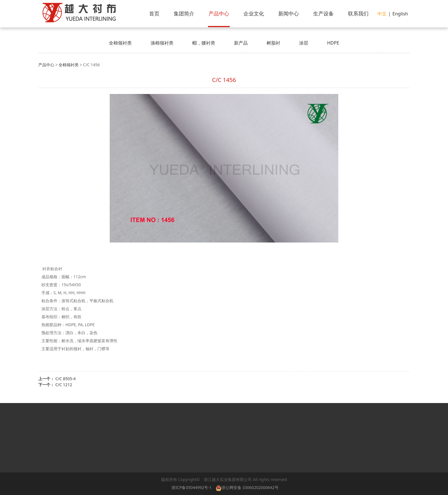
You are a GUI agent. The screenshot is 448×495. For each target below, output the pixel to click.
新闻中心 (289, 13)
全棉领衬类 (120, 43)
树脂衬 (273, 43)
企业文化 (254, 13)
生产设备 (323, 13)
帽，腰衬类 (204, 43)
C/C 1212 (64, 385)
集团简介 (184, 13)
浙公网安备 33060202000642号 (248, 487)
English (400, 14)
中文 (382, 14)
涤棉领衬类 (162, 43)
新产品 (241, 43)
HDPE (333, 43)
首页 (154, 13)
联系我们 (358, 13)
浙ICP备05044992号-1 (192, 487)
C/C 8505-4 (66, 379)
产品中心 (219, 13)
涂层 (304, 43)
